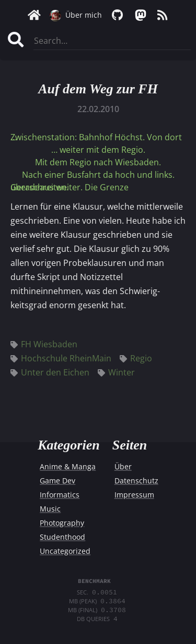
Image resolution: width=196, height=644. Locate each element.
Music (50, 509)
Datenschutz (136, 481)
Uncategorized (65, 551)
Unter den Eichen (50, 372)
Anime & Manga (68, 466)
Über (123, 466)
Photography (62, 523)
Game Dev (57, 481)
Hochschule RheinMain (61, 358)
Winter (116, 372)
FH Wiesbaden (44, 344)
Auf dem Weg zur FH (98, 89)
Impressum (134, 495)
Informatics (60, 495)
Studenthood (62, 537)
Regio (136, 358)
